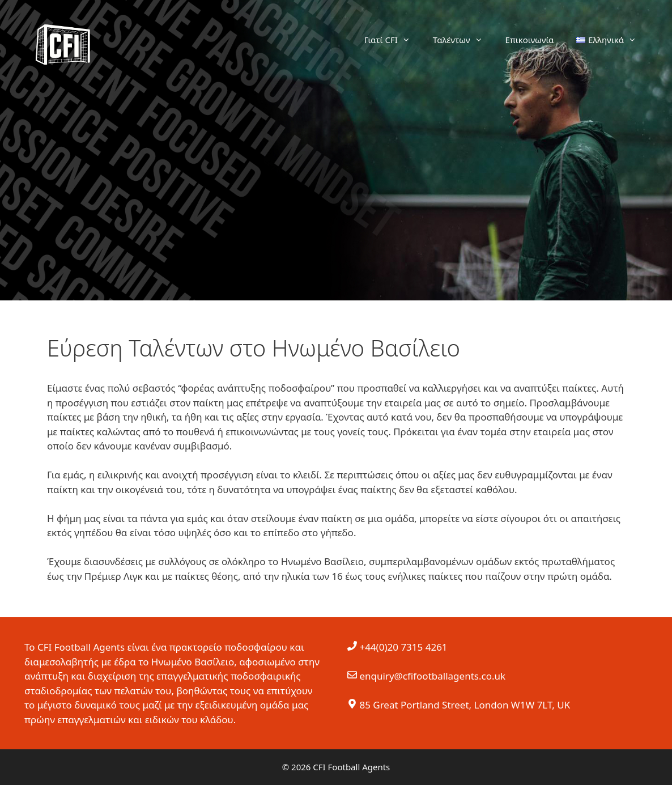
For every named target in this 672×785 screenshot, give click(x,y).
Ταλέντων (463, 40)
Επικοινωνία (530, 40)
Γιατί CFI (393, 40)
